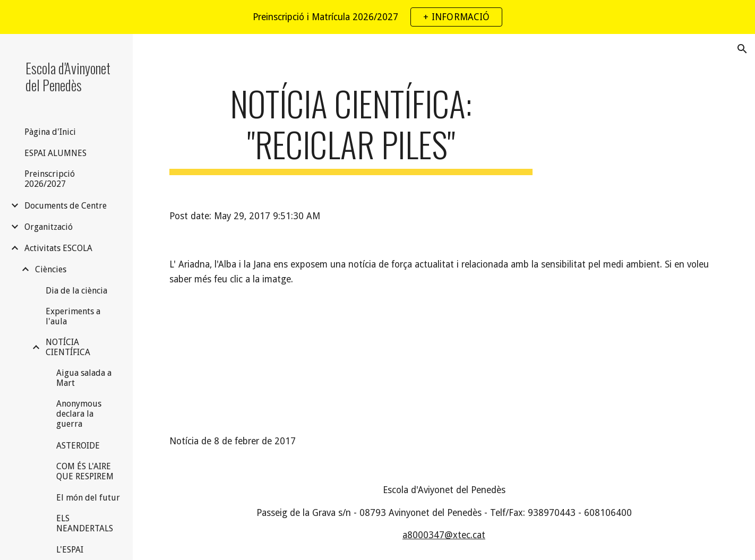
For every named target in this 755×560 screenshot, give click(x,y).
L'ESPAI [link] (70, 550)
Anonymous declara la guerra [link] (79, 414)
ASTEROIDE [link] (78, 446)
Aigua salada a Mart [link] (84, 378)
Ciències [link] (51, 269)
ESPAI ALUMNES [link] (55, 153)
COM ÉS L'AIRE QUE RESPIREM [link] (85, 471)
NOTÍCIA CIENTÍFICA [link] (68, 347)
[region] (377, 17)
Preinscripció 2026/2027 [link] (50, 179)
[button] (742, 49)
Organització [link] (49, 227)
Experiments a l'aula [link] (73, 316)
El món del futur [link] (88, 498)
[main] (351, 129)
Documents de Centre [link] (66, 206)
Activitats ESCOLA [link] (58, 248)
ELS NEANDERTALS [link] (85, 523)
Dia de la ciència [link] (76, 291)
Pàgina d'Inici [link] (50, 132)
